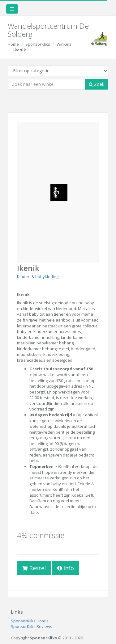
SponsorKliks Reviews (32, 626)
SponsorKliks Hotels (30, 621)
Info (66, 568)
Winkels (64, 44)
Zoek (97, 84)
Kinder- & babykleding (38, 276)
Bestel (34, 568)
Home (13, 44)
